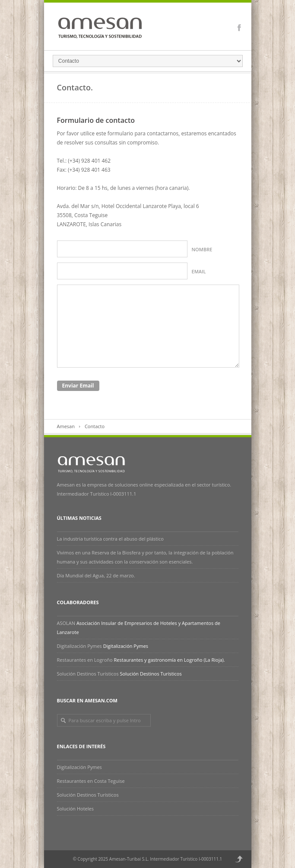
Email (199, 271)
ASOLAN (66, 623)
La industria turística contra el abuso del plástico (111, 539)
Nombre (202, 249)
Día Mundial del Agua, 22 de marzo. (96, 575)
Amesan (66, 426)
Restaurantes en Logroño (85, 660)
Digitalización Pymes (79, 646)
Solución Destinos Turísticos (88, 674)
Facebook (239, 28)
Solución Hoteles (75, 809)
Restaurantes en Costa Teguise (91, 781)
